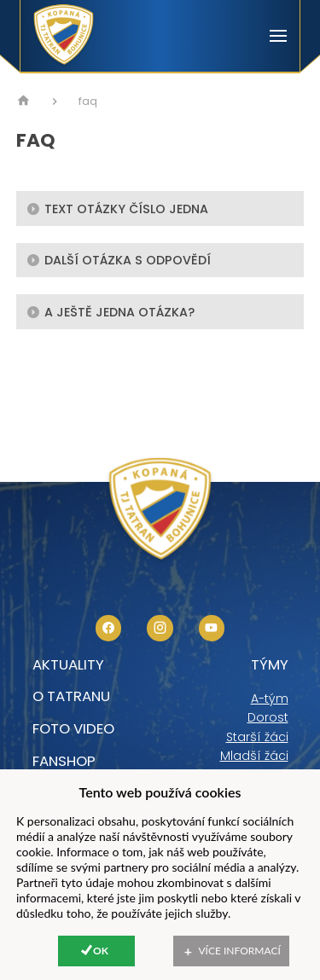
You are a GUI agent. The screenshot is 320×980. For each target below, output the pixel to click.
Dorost (268, 717)
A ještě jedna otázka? (111, 311)
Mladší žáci (254, 756)
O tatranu (71, 696)
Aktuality (68, 664)
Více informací (240, 951)
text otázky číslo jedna (117, 208)
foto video (73, 728)
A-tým (270, 699)
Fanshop (64, 761)
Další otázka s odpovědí (119, 259)
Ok (101, 951)
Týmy (270, 664)
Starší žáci (257, 737)
